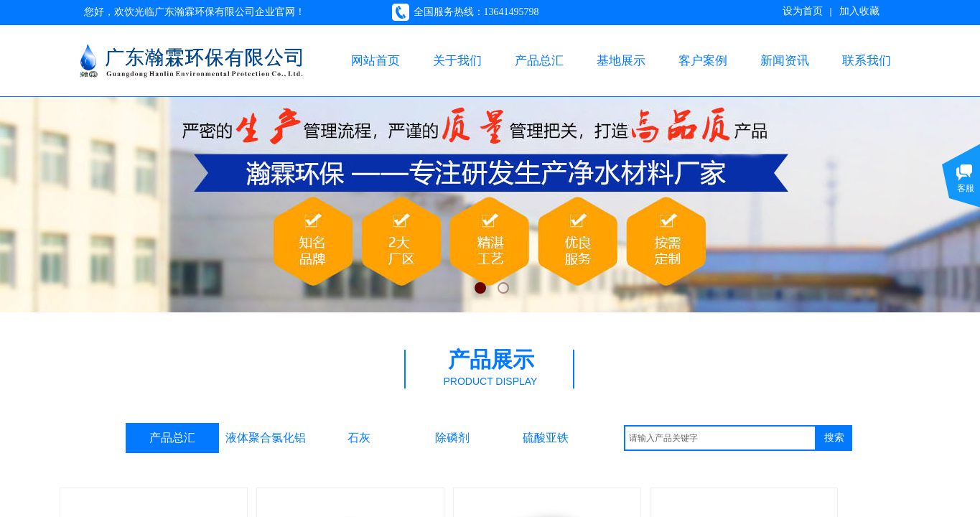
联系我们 (867, 61)
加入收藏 (859, 11)
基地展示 (621, 61)
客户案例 (703, 61)
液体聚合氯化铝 (266, 438)
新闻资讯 (785, 61)
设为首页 (803, 11)
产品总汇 (539, 61)
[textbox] (720, 438)
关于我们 (457, 61)
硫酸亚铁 (546, 438)
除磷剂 (452, 438)
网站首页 (375, 61)
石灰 (359, 438)
